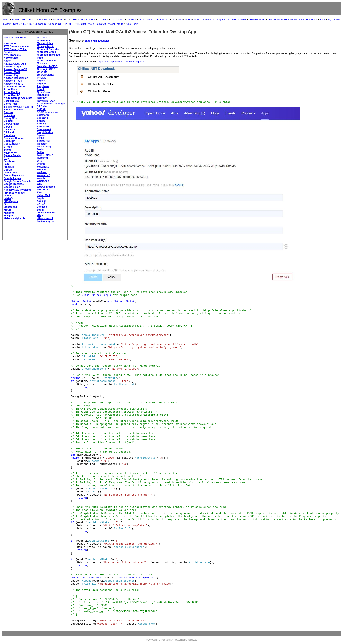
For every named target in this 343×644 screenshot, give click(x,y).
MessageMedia (46, 46)
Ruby (323, 20)
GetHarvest (10, 173)
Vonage (41, 170)
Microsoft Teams (47, 61)
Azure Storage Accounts (18, 98)
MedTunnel (43, 41)
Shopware (43, 127)
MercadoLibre (45, 43)
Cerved (8, 127)
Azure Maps (11, 89)
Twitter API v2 (45, 155)
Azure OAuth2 (12, 95)
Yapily (41, 198)
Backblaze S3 (12, 101)
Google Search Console (17, 181)
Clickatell (9, 132)
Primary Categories (15, 38)
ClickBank (10, 130)
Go (173, 20)
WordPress (43, 190)
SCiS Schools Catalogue (51, 104)
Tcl (31, 24)
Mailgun (8, 216)
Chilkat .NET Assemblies (104, 77)
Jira (6, 204)
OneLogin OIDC (46, 69)
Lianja (188, 20)
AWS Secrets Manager (17, 46)
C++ (73, 20)
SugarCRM (43, 141)
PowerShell (297, 20)
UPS (40, 161)
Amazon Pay (11, 75)
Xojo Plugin (132, 24)
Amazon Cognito (13, 67)
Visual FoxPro (116, 24)
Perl (270, 20)
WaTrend (42, 172)
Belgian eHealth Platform (18, 107)
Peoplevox (43, 86)
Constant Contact (14, 138)
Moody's (42, 63)
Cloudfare (9, 135)
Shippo (41, 121)
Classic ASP (118, 20)
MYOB (7, 210)
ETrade (8, 147)
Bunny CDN (11, 118)
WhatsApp (43, 181)
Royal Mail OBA (46, 101)
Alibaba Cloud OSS (15, 64)
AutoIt (56, 20)
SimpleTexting (45, 132)
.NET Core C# (29, 20)
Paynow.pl (43, 84)
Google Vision (12, 187)
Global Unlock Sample (97, 295)
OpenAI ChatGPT (47, 75)
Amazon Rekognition (16, 78)
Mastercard (44, 38)
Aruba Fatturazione (15, 87)
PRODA (41, 78)
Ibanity (8, 196)
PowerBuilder (282, 20)
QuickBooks (44, 92)
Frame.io (9, 167)
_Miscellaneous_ (47, 213)
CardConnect (11, 124)
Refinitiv (42, 98)
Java (180, 20)
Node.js (210, 20)
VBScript (81, 24)
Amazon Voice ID (14, 84)
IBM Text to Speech (15, 193)
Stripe (41, 138)
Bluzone (8, 112)
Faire (7, 164)
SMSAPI (42, 109)
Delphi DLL (163, 20)
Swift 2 (7, 24)
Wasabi (41, 178)
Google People (12, 178)
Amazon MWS (12, 72)
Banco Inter (10, 104)
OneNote (42, 72)
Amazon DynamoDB (15, 69)
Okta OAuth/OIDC (47, 66)
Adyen (7, 61)
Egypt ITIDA (11, 153)
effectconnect (45, 218)
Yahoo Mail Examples (97, 41)
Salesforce (43, 115)
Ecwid (7, 150)
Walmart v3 (44, 175)
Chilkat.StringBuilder (86, 578)
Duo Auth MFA (12, 144)
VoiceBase (43, 167)
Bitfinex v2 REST (14, 110)
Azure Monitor (12, 92)
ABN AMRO (10, 44)
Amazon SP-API (13, 81)
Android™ (45, 20)
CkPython (103, 20)
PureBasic (312, 20)
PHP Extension (257, 20)
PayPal (41, 81)
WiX (39, 184)
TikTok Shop (44, 147)
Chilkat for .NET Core (102, 84)
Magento (9, 213)
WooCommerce (46, 187)
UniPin (41, 164)
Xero (40, 192)
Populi (41, 89)
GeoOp (8, 170)
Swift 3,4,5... (20, 24)
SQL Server (334, 20)
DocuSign (9, 141)
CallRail (8, 121)
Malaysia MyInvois (14, 218)
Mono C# (199, 20)
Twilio (40, 152)
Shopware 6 (44, 129)
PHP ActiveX (239, 20)
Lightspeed (10, 207)
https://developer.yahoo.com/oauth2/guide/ (121, 62)
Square (41, 135)
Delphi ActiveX (147, 20)
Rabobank (43, 95)
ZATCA (41, 204)
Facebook (9, 161)
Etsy (6, 158)
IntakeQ (8, 198)
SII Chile (42, 106)
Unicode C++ (55, 24)
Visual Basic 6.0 (97, 24)
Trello (40, 149)
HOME (15, 20)
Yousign (42, 201)
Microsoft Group (47, 52)
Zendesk (42, 207)
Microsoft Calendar (48, 49)
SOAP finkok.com (47, 112)
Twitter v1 (43, 158)
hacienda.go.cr (46, 221)
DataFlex (132, 20)
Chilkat (5, 20)
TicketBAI (43, 144)
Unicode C (40, 24)
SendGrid (43, 118)
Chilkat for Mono (99, 91)
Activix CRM (11, 58)
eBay (40, 215)
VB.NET (69, 24)
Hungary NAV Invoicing (17, 190)
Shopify (42, 124)
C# (67, 20)
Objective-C (224, 20)
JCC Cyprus (11, 201)
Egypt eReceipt (13, 155)
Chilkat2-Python (87, 20)
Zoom (40, 210)
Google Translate (14, 184)
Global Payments (14, 175)
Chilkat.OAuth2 (81, 301)
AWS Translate (12, 55)
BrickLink (9, 115)
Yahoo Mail (43, 195)
